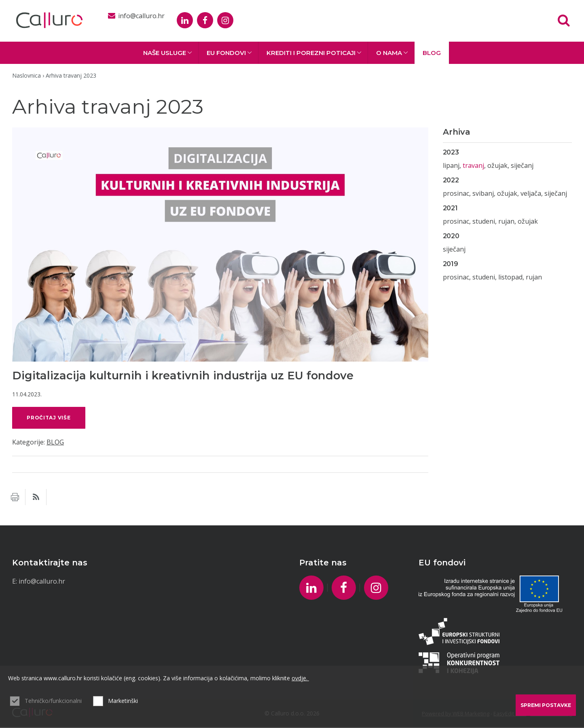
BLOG (432, 53)
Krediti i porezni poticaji (314, 53)
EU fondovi (229, 53)
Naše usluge (168, 53)
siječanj (522, 165)
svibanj (483, 193)
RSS (36, 498)
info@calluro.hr (42, 582)
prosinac (456, 193)
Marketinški (123, 701)
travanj (473, 165)
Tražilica (564, 20)
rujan (506, 221)
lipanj (451, 165)
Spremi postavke (546, 705)
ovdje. (300, 678)
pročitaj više (50, 418)
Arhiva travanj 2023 (71, 75)
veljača (531, 193)
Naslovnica (26, 75)
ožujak (497, 165)
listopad (510, 277)
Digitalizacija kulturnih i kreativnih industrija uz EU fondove (183, 376)
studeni (484, 221)
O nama (392, 53)
